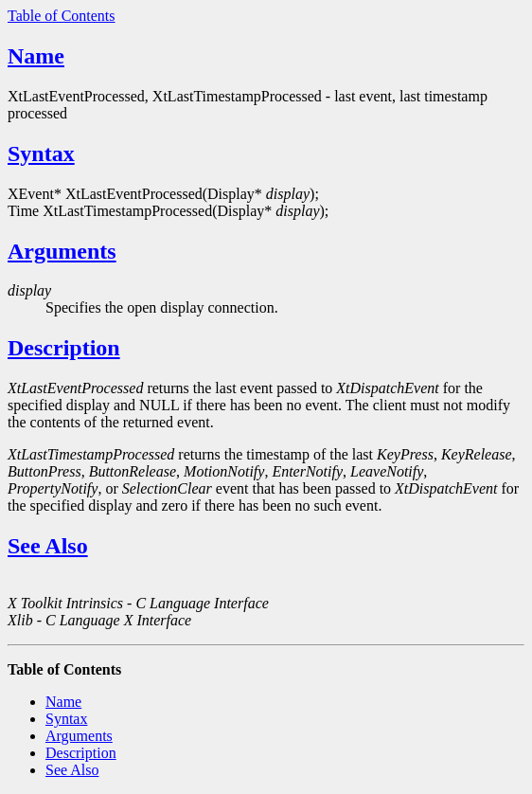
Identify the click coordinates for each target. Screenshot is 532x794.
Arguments (62, 251)
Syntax (41, 153)
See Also (48, 546)
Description (64, 348)
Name (36, 56)
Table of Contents (62, 16)
